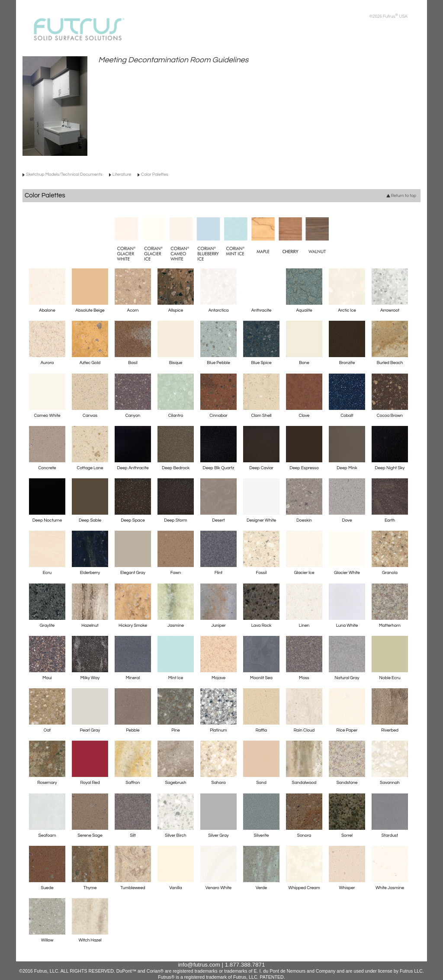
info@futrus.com (199, 965)
